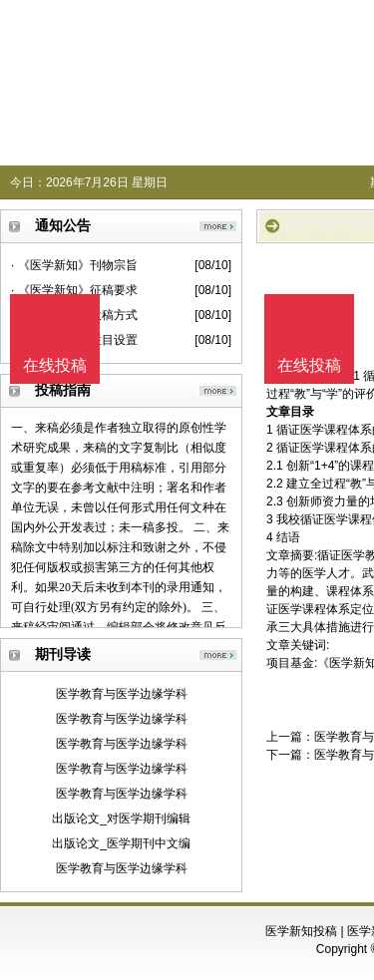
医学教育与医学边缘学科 (122, 694)
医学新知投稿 (301, 931)
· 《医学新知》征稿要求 (74, 290)
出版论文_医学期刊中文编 (121, 843)
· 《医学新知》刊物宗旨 (74, 265)
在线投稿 (309, 365)
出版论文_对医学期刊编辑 (121, 818)
